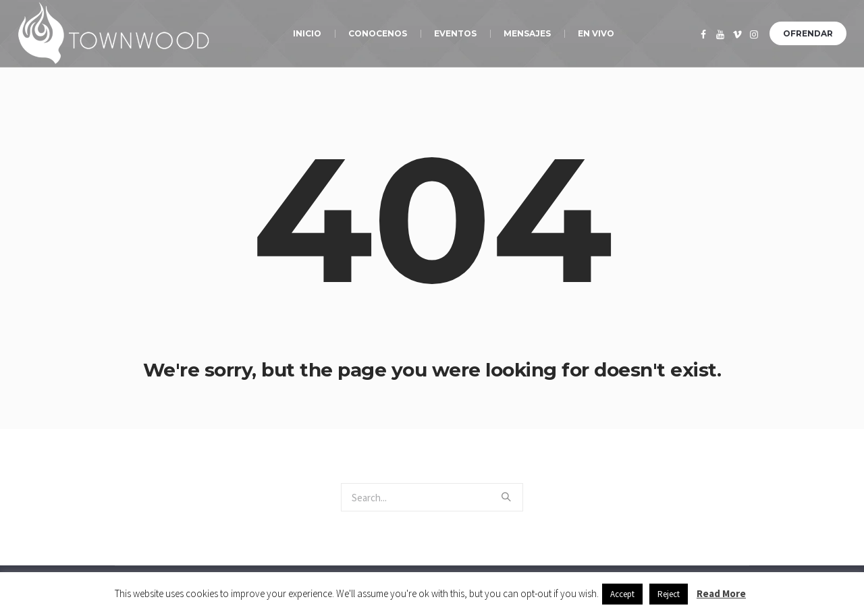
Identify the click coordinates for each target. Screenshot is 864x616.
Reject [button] (669, 594)
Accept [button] (622, 594)
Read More (721, 593)
